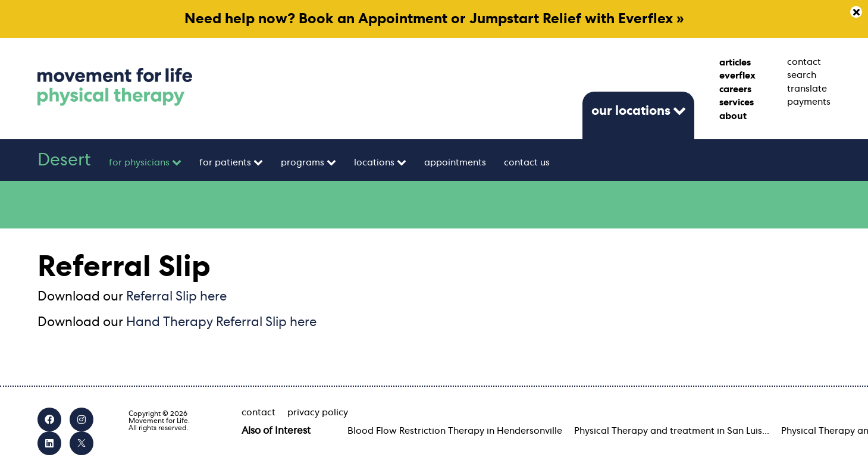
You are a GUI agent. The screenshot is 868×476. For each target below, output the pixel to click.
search (802, 75)
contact (804, 62)
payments (809, 102)
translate (807, 89)
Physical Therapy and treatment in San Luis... (672, 431)
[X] (82, 443)
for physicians (139, 162)
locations (374, 162)
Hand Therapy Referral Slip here (221, 322)
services (737, 102)
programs (303, 162)
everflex (737, 76)
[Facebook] (49, 419)
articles (735, 62)
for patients (225, 162)
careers (735, 89)
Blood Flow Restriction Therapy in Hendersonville (455, 431)
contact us (527, 162)
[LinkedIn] (49, 443)
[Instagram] (82, 419)
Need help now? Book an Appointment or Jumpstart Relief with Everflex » (434, 19)
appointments (455, 162)
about (733, 116)
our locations (631, 111)
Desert (64, 160)
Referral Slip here (176, 296)
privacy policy (318, 412)
